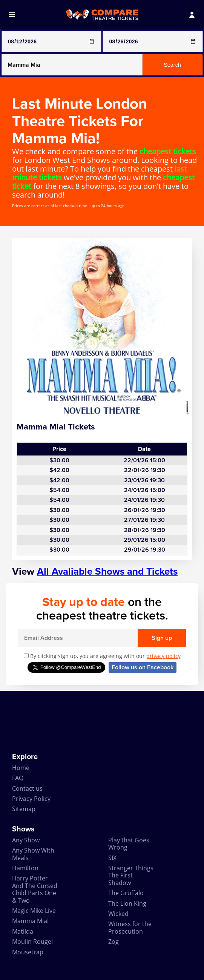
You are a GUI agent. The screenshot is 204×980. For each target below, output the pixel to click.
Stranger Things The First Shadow (131, 875)
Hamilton (25, 868)
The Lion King (127, 903)
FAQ (18, 778)
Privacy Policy (31, 799)
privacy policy (163, 656)
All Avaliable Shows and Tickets (107, 571)
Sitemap (24, 809)
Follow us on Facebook (143, 667)
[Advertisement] (102, 722)
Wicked (118, 914)
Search (172, 65)
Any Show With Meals (33, 854)
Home (21, 768)
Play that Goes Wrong (129, 844)
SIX (112, 858)
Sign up (162, 638)
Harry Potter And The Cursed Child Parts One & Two (35, 889)
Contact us (27, 788)
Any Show (26, 840)
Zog (114, 942)
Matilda (23, 931)
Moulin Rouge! (32, 942)
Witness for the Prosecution (130, 927)
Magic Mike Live (34, 911)
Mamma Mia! (30, 921)
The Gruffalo (126, 893)
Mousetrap (28, 952)
